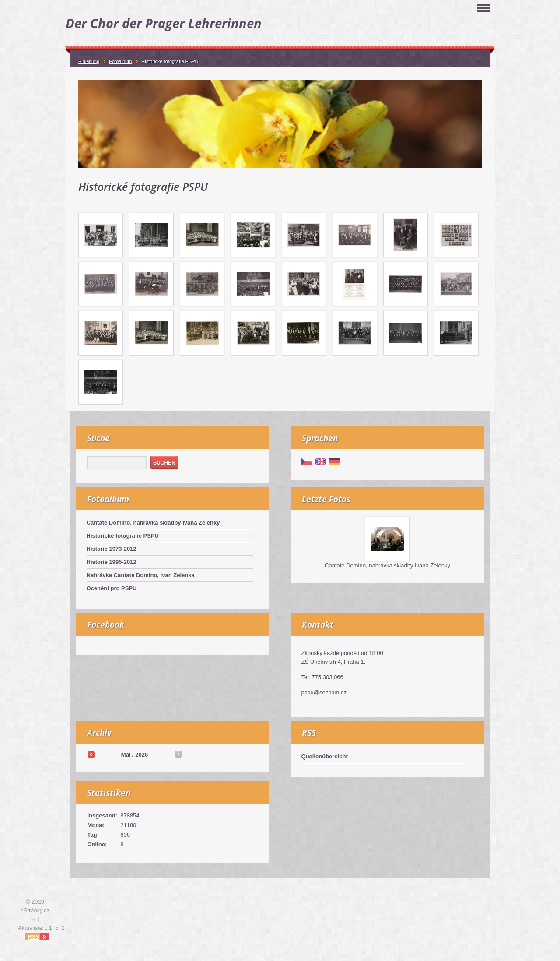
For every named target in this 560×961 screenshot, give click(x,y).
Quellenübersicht (325, 756)
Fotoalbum (120, 61)
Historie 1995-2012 (112, 562)
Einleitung (89, 61)
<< (91, 754)
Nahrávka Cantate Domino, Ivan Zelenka (141, 575)
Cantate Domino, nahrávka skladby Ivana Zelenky (153, 523)
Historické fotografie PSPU (123, 536)
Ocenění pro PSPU (112, 588)
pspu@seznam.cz (324, 692)
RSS (33, 937)
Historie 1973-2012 (112, 549)
